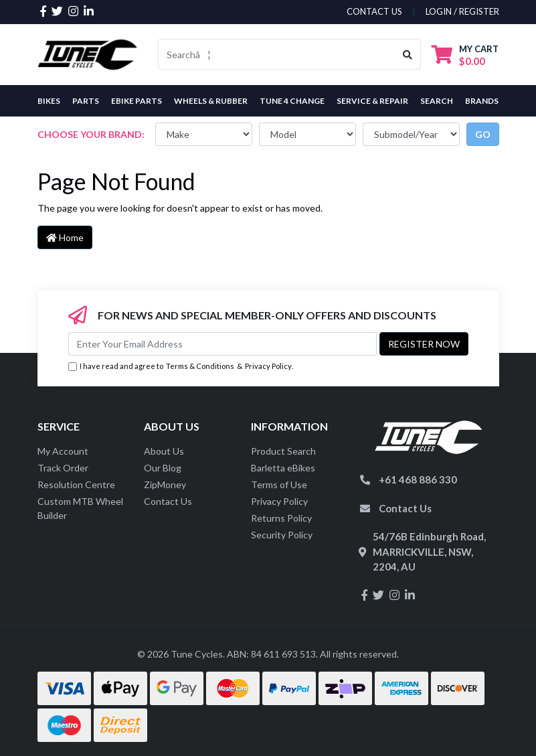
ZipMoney (165, 484)
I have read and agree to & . (181, 367)
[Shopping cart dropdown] (465, 55)
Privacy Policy (268, 366)
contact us (374, 11)
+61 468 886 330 (418, 479)
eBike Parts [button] (137, 101)
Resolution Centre (76, 484)
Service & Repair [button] (372, 101)
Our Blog (163, 468)
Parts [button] (86, 101)
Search (437, 101)
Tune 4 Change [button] (292, 101)
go (483, 134)
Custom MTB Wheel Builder (80, 508)
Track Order (63, 468)
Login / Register (462, 11)
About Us (164, 451)
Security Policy (282, 535)
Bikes (49, 101)
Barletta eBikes (283, 468)
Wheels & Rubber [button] (211, 101)
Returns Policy (281, 518)
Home (65, 237)
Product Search (283, 451)
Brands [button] (482, 101)
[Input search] (277, 54)
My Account (63, 451)
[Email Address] (222, 344)
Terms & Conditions (200, 366)
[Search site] (408, 54)
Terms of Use (279, 484)
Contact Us (168, 501)
